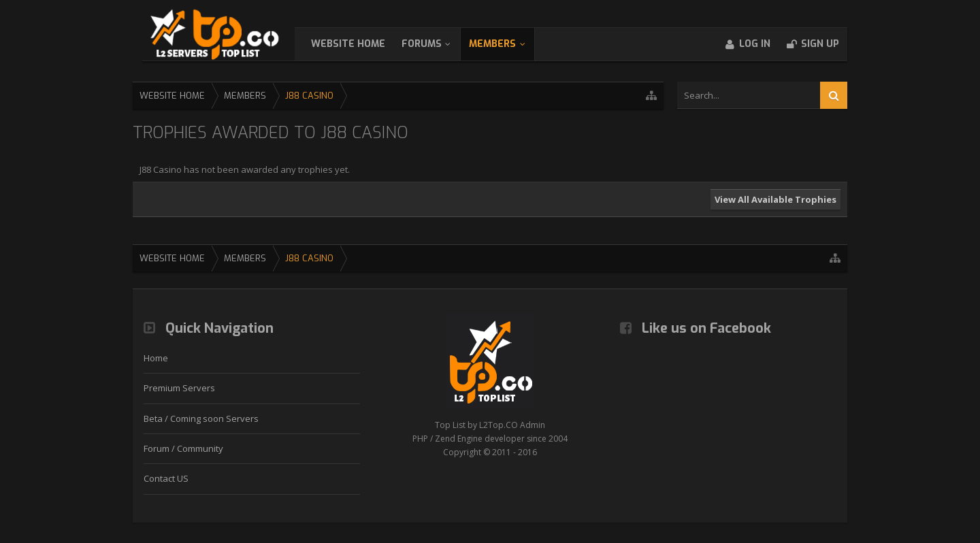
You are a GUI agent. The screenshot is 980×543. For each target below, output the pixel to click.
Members (506, 44)
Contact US (166, 478)
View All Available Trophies (775, 199)
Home (156, 358)
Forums (435, 44)
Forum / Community (183, 448)
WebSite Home (362, 44)
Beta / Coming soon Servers (201, 418)
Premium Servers (179, 388)
